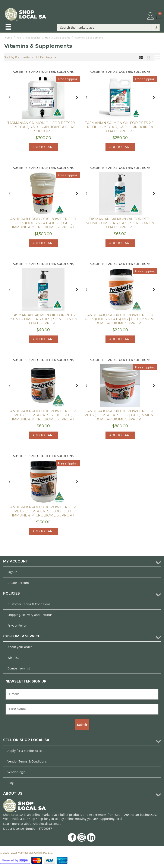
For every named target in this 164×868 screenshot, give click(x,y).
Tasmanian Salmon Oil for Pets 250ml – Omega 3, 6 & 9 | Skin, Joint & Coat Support (43, 319)
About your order (20, 647)
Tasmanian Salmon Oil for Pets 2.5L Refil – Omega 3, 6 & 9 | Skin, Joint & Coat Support (120, 127)
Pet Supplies (33, 38)
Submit (82, 725)
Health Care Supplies (58, 38)
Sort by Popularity (19, 57)
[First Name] (82, 709)
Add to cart (43, 147)
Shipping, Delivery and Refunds (30, 615)
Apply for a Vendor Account (27, 751)
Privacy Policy (17, 625)
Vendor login (17, 772)
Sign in (12, 572)
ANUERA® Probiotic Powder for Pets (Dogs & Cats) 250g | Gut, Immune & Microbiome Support (43, 415)
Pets (19, 38)
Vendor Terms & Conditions (27, 761)
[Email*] (82, 694)
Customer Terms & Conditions (29, 604)
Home (8, 38)
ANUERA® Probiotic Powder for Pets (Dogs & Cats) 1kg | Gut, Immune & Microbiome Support (120, 319)
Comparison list (19, 668)
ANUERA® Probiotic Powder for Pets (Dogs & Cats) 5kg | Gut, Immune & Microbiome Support (120, 415)
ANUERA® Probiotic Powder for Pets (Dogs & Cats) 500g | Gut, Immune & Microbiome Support (43, 511)
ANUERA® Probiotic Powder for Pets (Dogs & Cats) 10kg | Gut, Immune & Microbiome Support (43, 223)
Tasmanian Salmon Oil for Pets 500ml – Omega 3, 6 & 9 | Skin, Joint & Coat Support (120, 223)
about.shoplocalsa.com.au (43, 824)
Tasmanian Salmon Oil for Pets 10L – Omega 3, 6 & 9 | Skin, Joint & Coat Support (43, 127)
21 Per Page (46, 57)
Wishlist (13, 658)
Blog (11, 783)
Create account (18, 583)
